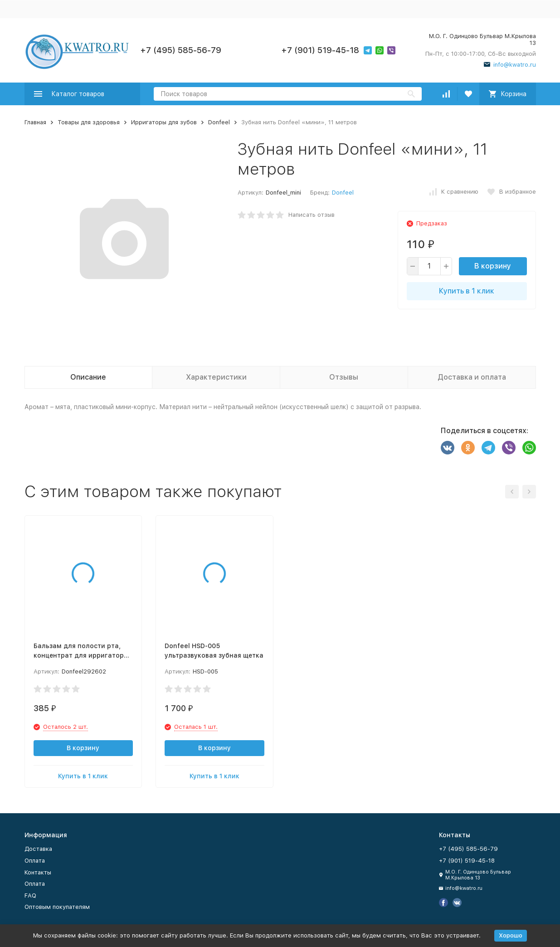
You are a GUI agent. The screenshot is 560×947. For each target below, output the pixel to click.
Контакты (38, 872)
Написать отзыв (312, 215)
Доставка (38, 849)
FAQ (30, 896)
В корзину (493, 266)
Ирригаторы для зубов (164, 122)
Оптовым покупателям (57, 907)
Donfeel (219, 122)
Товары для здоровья (89, 122)
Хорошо (511, 935)
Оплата (35, 861)
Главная (35, 122)
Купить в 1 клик (467, 291)
